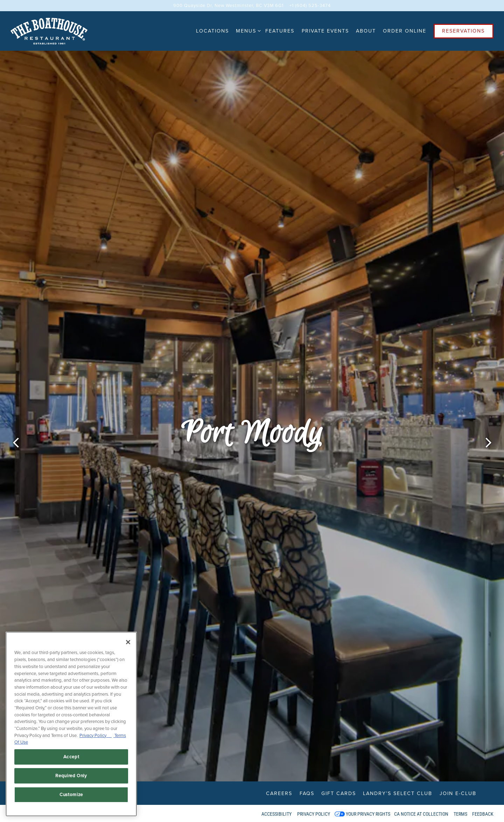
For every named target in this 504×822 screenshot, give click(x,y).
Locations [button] (212, 31)
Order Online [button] (405, 31)
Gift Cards (339, 793)
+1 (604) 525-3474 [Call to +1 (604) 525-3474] (310, 5)
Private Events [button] (325, 31)
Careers (279, 793)
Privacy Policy (314, 814)
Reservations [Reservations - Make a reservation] (463, 31)
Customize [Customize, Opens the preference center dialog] (71, 795)
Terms (460, 814)
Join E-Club (458, 793)
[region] (71, 724)
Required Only (71, 776)
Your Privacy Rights (368, 814)
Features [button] (280, 31)
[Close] (128, 642)
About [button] (366, 31)
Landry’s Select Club (398, 793)
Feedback (483, 814)
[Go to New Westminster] (228, 5)
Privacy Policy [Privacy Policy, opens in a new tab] (96, 735)
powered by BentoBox (35, 813)
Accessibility (276, 814)
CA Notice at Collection (421, 814)
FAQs (307, 793)
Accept (71, 757)
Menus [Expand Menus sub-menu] (247, 31)
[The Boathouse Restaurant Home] (49, 31)
